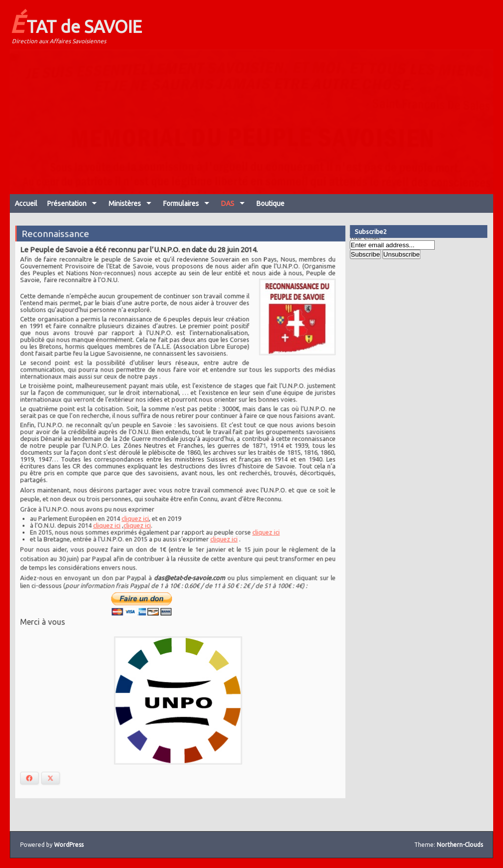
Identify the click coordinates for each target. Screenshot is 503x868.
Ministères (125, 203)
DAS (228, 203)
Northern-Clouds (460, 845)
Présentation (67, 203)
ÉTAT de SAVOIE (76, 24)
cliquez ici (136, 518)
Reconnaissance (58, 238)
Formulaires (181, 203)
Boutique (270, 203)
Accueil (26, 203)
